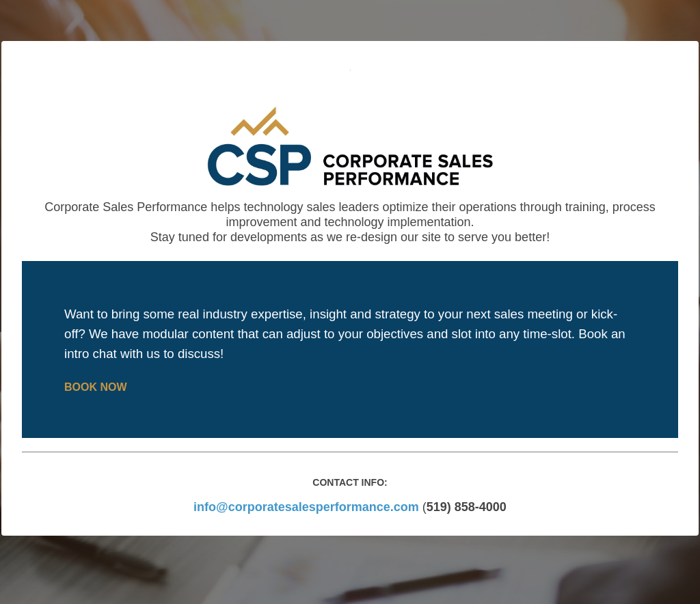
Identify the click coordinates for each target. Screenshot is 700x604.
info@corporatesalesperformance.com (306, 507)
